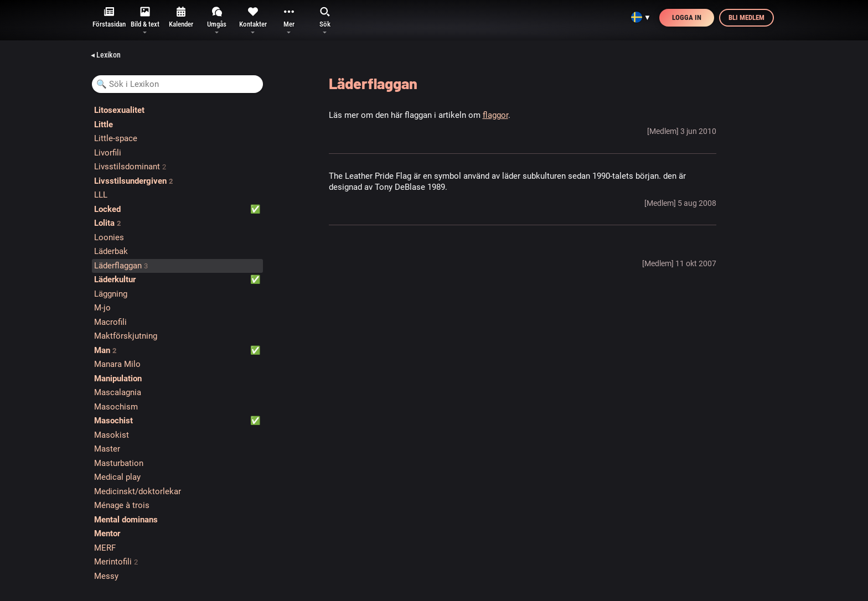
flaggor (495, 115)
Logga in (687, 17)
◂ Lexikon (106, 55)
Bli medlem (746, 17)
